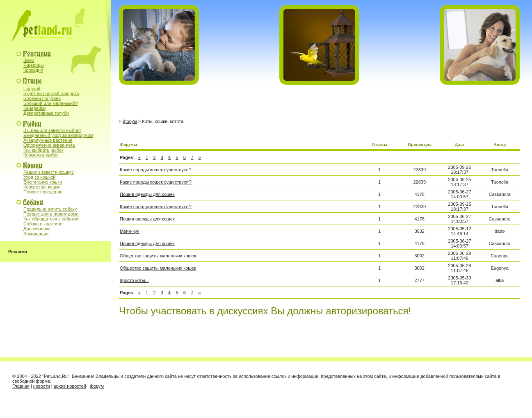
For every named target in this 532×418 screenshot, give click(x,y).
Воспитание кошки (43, 182)
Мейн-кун (130, 231)
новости (42, 386)
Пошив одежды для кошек (147, 194)
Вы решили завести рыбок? (52, 130)
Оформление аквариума (49, 145)
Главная (21, 386)
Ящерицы (33, 65)
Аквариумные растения (48, 140)
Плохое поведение (43, 192)
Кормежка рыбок (41, 155)
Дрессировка (37, 229)
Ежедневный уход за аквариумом (58, 135)
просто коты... (134, 280)
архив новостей (70, 386)
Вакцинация (36, 234)
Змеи (29, 60)
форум (130, 121)
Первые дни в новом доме (51, 214)
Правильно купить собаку (50, 209)
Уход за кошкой (40, 177)
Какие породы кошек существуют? (156, 170)
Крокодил (33, 70)
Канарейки (34, 108)
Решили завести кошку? (49, 172)
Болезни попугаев (42, 98)
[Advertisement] (215, 102)
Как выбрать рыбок (43, 150)
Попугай (32, 89)
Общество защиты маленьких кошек (158, 256)
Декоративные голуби (46, 113)
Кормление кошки (42, 187)
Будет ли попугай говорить (51, 93)
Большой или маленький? (50, 103)
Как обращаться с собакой (51, 219)
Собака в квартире (43, 224)
